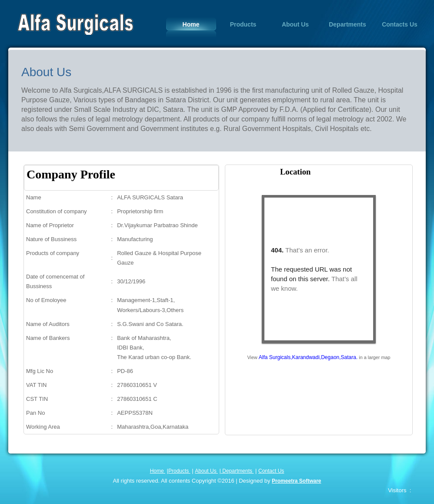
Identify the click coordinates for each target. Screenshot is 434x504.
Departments (347, 24)
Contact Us (271, 471)
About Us (295, 24)
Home (191, 24)
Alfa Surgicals (75, 24)
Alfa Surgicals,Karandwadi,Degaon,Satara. (308, 357)
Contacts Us (400, 24)
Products (243, 24)
